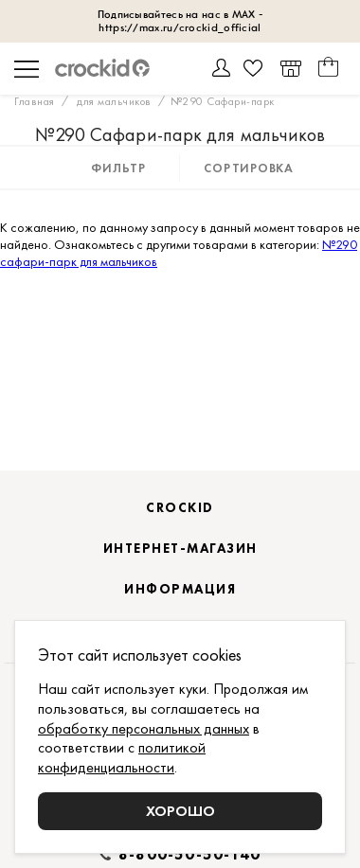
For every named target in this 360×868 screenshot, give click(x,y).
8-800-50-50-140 (189, 855)
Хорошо (180, 811)
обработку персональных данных (144, 728)
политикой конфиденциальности (122, 757)
